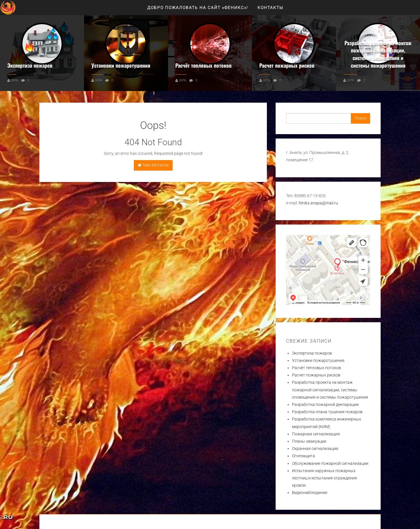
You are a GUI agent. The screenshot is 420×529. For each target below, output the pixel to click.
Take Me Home (153, 165)
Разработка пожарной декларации (325, 404)
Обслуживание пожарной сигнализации (330, 463)
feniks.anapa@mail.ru (318, 203)
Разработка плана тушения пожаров (327, 412)
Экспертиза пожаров (30, 65)
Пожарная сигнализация (316, 434)
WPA (15, 80)
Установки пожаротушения (121, 65)
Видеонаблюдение (310, 493)
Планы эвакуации (309, 441)
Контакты (271, 8)
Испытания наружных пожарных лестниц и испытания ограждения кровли (324, 478)
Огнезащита (303, 456)
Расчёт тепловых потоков (203, 65)
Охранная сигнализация (315, 449)
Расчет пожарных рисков (287, 65)
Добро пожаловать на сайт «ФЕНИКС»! (198, 8)
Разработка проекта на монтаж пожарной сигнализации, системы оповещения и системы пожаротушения (378, 54)
